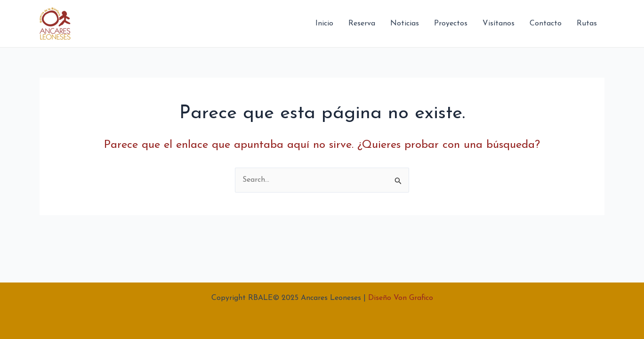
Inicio (324, 24)
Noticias (405, 24)
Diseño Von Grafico (401, 298)
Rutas (587, 24)
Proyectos (451, 24)
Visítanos (499, 24)
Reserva (362, 24)
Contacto (546, 24)
